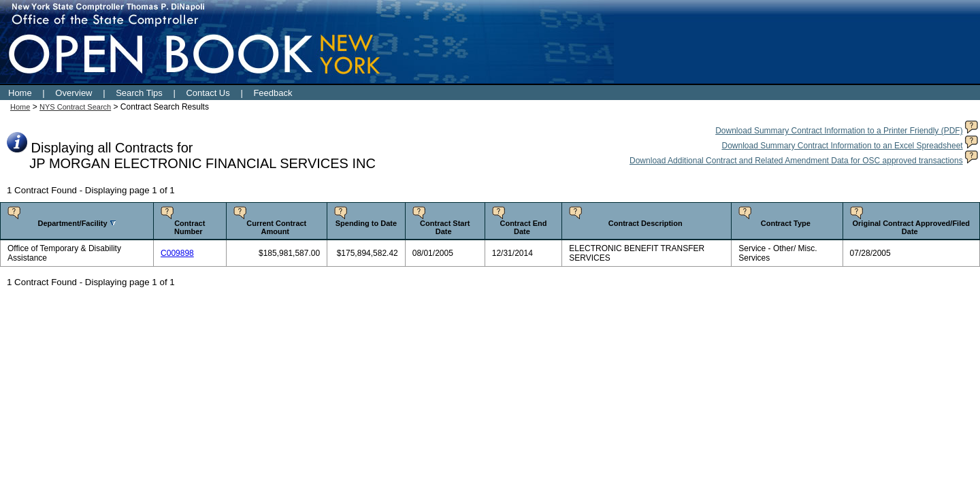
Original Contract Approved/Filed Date (912, 227)
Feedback (273, 93)
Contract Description (646, 223)
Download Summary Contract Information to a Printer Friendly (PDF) (839, 131)
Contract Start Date (445, 227)
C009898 (177, 253)
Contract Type (786, 223)
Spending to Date (366, 223)
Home (20, 93)
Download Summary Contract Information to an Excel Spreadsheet (842, 146)
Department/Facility (72, 223)
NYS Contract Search (75, 107)
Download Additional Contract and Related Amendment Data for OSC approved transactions (796, 161)
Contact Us (208, 93)
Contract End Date (523, 227)
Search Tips (139, 93)
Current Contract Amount (276, 227)
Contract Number (190, 227)
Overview (73, 93)
